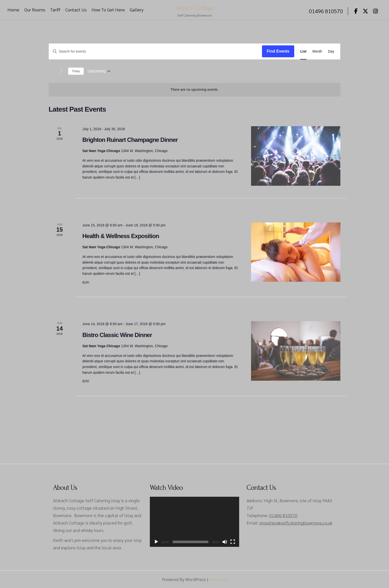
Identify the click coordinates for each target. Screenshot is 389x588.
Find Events (278, 51)
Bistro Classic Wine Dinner (117, 335)
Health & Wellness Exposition (121, 236)
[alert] (194, 90)
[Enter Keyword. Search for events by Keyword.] (155, 51)
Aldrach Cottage (194, 8)
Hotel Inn (218, 579)
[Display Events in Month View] (317, 51)
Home (13, 10)
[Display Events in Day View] (331, 51)
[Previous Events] (52, 71)
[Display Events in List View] (303, 51)
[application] (194, 522)
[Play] (156, 542)
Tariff (55, 10)
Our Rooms (35, 10)
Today (76, 71)
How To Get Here (108, 10)
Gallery (137, 10)
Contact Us (76, 10)
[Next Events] (61, 71)
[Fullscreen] (233, 542)
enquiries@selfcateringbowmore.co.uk (296, 523)
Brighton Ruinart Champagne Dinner (130, 140)
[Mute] (225, 542)
